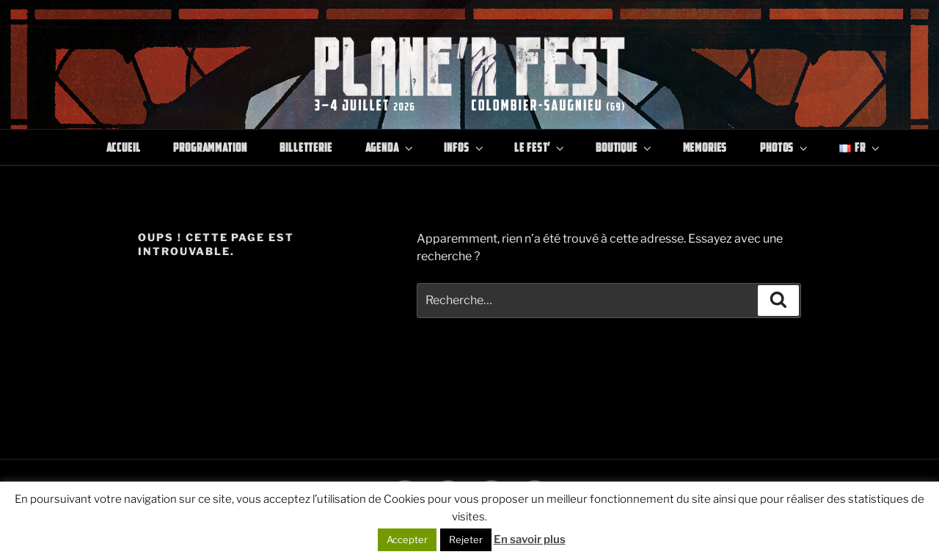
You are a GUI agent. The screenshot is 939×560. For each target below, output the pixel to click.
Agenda (390, 147)
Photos (785, 147)
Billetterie (306, 147)
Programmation (210, 147)
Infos (464, 147)
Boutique (625, 147)
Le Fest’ (540, 147)
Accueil (124, 147)
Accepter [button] (407, 539)
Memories (705, 147)
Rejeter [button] (466, 539)
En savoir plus (530, 539)
